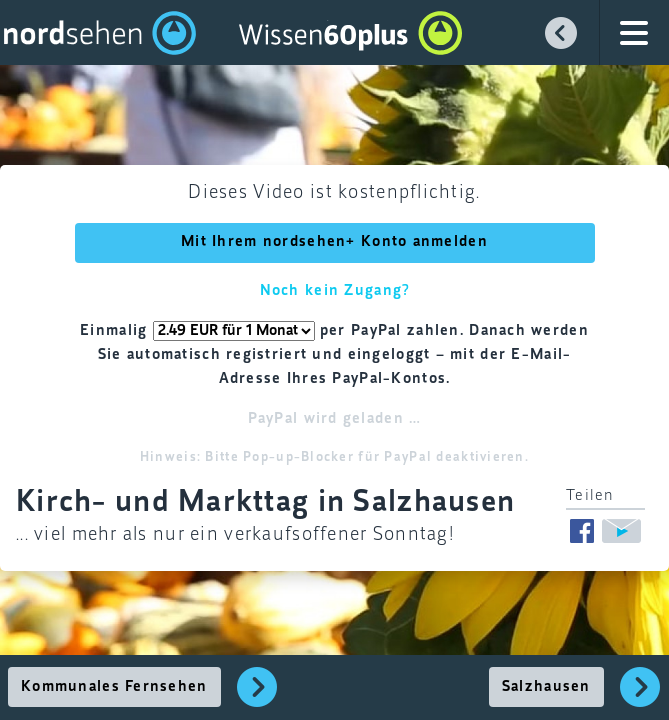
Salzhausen (546, 687)
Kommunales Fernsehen (114, 687)
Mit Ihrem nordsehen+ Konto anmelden (334, 242)
